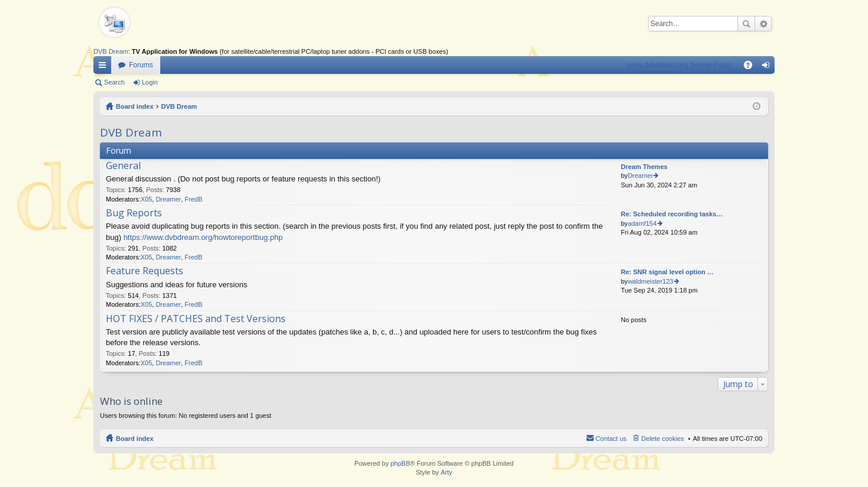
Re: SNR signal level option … (667, 272)
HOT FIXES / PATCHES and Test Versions (196, 319)
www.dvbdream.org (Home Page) (680, 65)
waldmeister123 (651, 281)
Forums (141, 65)
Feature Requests (145, 271)
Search (746, 24)
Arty (446, 472)
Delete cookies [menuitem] (663, 439)
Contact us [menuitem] (611, 439)
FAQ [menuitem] (752, 67)
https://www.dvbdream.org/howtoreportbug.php (203, 237)
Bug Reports (134, 213)
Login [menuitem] (768, 67)
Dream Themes (644, 167)
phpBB (400, 463)
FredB (193, 199)
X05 (147, 199)
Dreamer (168, 199)
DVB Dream (111, 51)
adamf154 (642, 223)
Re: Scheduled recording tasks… (672, 214)
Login (150, 82)
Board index (135, 106)
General (123, 166)
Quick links (105, 67)
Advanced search (763, 24)
